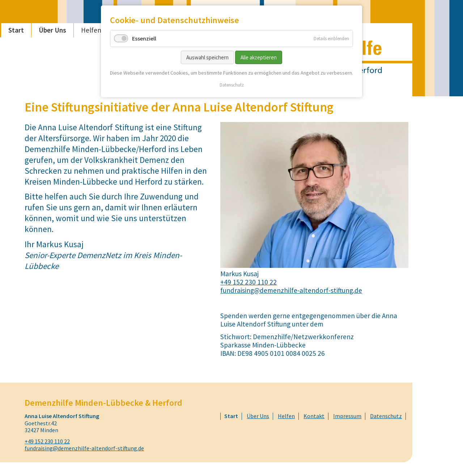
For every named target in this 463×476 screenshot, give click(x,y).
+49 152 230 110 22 (249, 282)
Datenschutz (232, 85)
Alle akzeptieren (259, 57)
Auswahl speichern (207, 57)
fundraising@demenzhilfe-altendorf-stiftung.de (291, 290)
